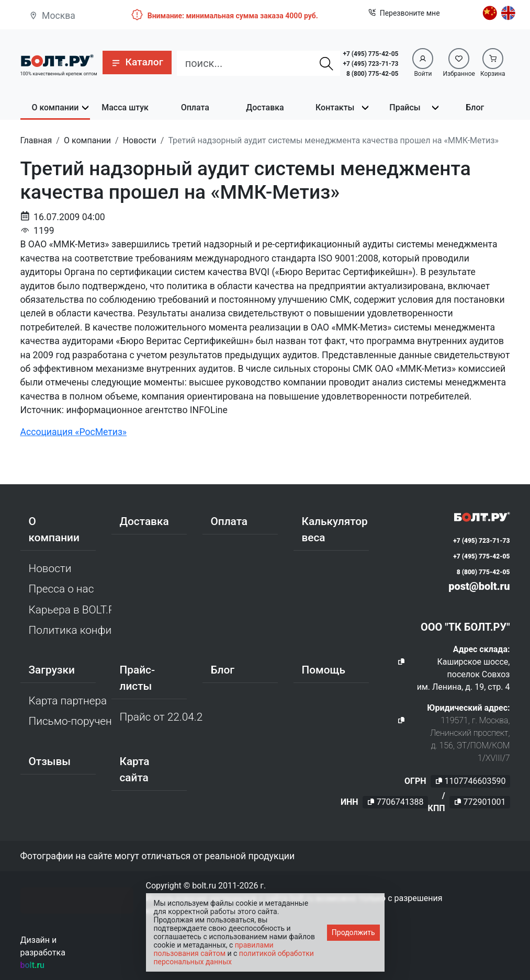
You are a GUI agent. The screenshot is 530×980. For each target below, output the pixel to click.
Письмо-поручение (70, 721)
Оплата (195, 107)
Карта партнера (68, 701)
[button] (137, 62)
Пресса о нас (61, 589)
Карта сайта (135, 770)
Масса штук (125, 107)
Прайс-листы (137, 678)
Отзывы (50, 761)
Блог (475, 107)
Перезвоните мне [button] (404, 13)
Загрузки (52, 670)
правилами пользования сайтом (214, 949)
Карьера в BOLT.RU (70, 610)
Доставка (265, 107)
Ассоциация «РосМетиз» (74, 432)
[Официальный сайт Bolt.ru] (57, 60)
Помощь (324, 670)
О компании (55, 107)
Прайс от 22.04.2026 (161, 717)
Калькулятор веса (335, 529)
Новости (50, 568)
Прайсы (405, 107)
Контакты (335, 107)
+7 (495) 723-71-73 (370, 64)
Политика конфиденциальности (70, 630)
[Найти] (327, 63)
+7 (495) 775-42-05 (370, 54)
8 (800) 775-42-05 (373, 74)
